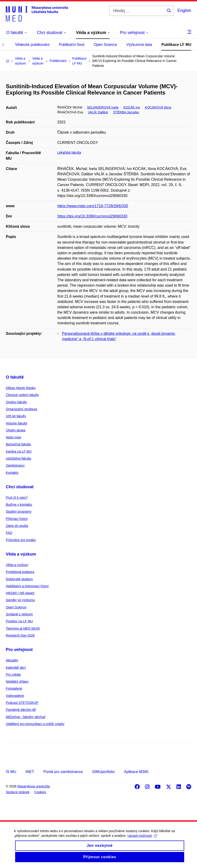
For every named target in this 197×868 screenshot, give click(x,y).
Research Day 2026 (20, 635)
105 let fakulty (16, 416)
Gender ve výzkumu (20, 600)
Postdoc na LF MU (19, 621)
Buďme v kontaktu (19, 505)
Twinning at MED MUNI (23, 628)
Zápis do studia (17, 526)
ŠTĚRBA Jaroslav (126, 112)
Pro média (13, 675)
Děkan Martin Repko (21, 388)
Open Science (105, 45)
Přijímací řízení (17, 519)
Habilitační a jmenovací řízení (27, 586)
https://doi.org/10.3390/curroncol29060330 (92, 216)
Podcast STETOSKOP (22, 703)
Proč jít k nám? (17, 498)
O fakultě (15, 377)
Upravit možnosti (142, 841)
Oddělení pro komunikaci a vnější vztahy (35, 724)
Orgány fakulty (16, 402)
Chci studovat (20, 487)
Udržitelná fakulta (18, 458)
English (184, 10)
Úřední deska (16, 430)
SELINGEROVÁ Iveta (103, 107)
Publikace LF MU (176, 45)
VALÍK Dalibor (98, 112)
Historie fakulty (17, 423)
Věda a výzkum (21, 554)
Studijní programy (19, 512)
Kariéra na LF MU (19, 451)
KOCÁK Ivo (132, 107)
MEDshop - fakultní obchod (26, 717)
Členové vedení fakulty (22, 395)
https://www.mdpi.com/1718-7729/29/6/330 (93, 206)
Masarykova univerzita (33, 786)
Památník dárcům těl (21, 710)
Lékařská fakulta (69, 153)
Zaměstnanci (15, 465)
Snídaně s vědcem (19, 614)
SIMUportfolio (103, 772)
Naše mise (14, 437)
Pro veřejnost (19, 650)
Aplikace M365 (136, 772)
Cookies (40, 792)
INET (30, 772)
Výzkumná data (139, 45)
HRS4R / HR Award (20, 593)
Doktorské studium (19, 579)
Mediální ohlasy (17, 682)
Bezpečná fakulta (18, 444)
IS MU (11, 772)
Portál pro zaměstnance (63, 772)
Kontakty (12, 473)
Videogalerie (15, 696)
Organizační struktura (21, 409)
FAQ (9, 533)
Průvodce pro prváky (21, 540)
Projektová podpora (20, 572)
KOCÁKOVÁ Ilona (158, 107)
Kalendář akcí (16, 668)
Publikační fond (71, 45)
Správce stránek (18, 792)
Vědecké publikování (32, 45)
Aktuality (12, 660)
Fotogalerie (14, 688)
